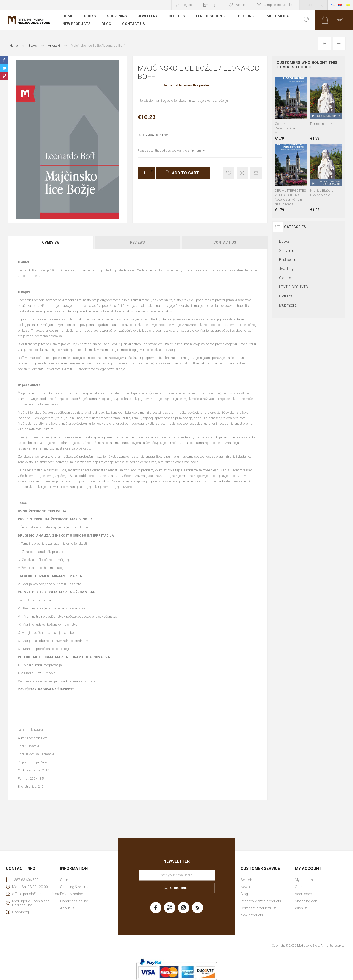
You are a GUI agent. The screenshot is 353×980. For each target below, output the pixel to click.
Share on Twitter (4, 68)
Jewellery (148, 16)
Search (246, 880)
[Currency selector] (314, 5)
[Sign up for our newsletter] (177, 875)
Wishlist (301, 908)
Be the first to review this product (187, 85)
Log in (214, 5)
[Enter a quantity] (143, 173)
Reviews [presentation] (138, 242)
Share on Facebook (4, 60)
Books (90, 16)
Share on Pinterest (4, 76)
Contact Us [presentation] (225, 242)
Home (68, 16)
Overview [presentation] (51, 242)
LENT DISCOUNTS (211, 16)
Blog (106, 24)
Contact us (134, 24)
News (245, 887)
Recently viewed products (261, 901)
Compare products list (279, 5)
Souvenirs (117, 16)
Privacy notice (71, 894)
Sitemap (67, 880)
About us (67, 908)
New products (77, 24)
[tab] (51, 242)
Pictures (247, 16)
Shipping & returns (75, 887)
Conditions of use (74, 901)
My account (304, 880)
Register (188, 5)
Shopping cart (306, 901)
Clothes (177, 16)
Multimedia (278, 16)
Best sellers (288, 260)
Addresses (303, 894)
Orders (300, 887)
